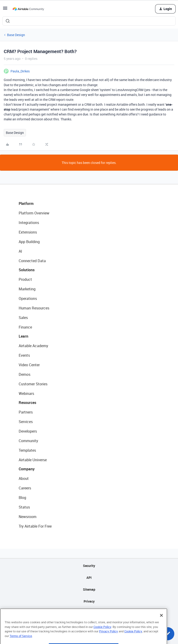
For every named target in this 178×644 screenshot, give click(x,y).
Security (89, 566)
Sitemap (89, 589)
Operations (28, 298)
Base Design (16, 35)
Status (24, 507)
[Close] (161, 625)
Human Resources (34, 308)
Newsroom (28, 517)
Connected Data (32, 261)
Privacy (89, 601)
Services (26, 422)
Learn (23, 336)
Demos (25, 374)
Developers (28, 431)
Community (28, 441)
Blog (22, 498)
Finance (25, 327)
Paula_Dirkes (20, 71)
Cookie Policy (102, 636)
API (89, 578)
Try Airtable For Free (35, 526)
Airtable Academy (33, 346)
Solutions (27, 270)
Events (24, 355)
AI (20, 251)
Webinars (26, 393)
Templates (27, 450)
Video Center (29, 365)
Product (25, 279)
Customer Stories (33, 384)
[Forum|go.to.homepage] (28, 9)
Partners (26, 412)
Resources (27, 403)
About (24, 478)
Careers (25, 488)
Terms (89, 613)
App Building (29, 242)
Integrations (29, 223)
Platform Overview (34, 213)
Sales (23, 318)
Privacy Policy (109, 641)
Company (27, 469)
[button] (5, 10)
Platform (26, 203)
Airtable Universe (33, 460)
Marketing (27, 289)
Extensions (28, 232)
